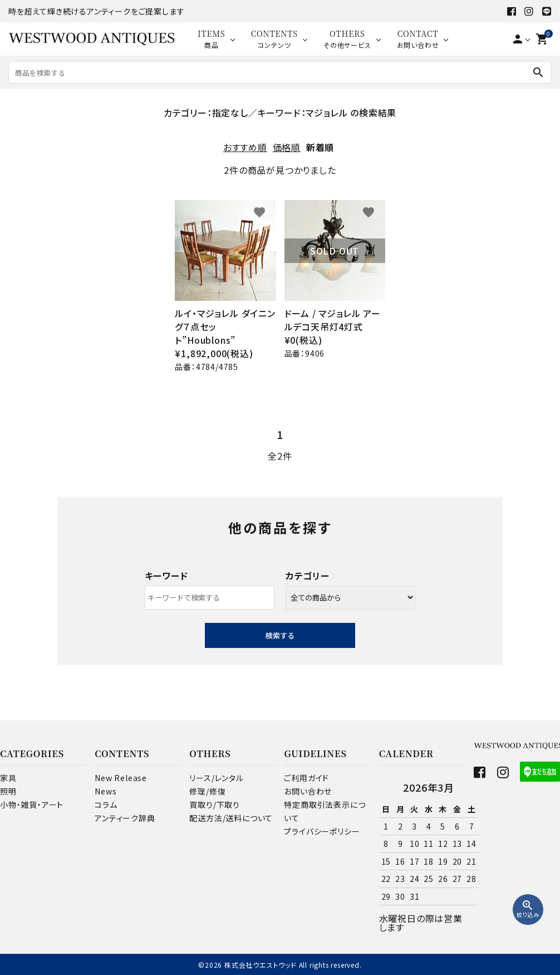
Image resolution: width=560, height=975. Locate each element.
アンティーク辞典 (125, 818)
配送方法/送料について (231, 818)
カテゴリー (308, 576)
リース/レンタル (216, 778)
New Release (121, 778)
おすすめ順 (245, 147)
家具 (8, 778)
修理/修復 (207, 791)
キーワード (166, 576)
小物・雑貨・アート (32, 805)
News (105, 791)
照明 (8, 791)
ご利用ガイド (306, 778)
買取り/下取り (215, 805)
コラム (106, 805)
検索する (280, 635)
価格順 (287, 147)
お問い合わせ (308, 791)
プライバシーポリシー (322, 831)
